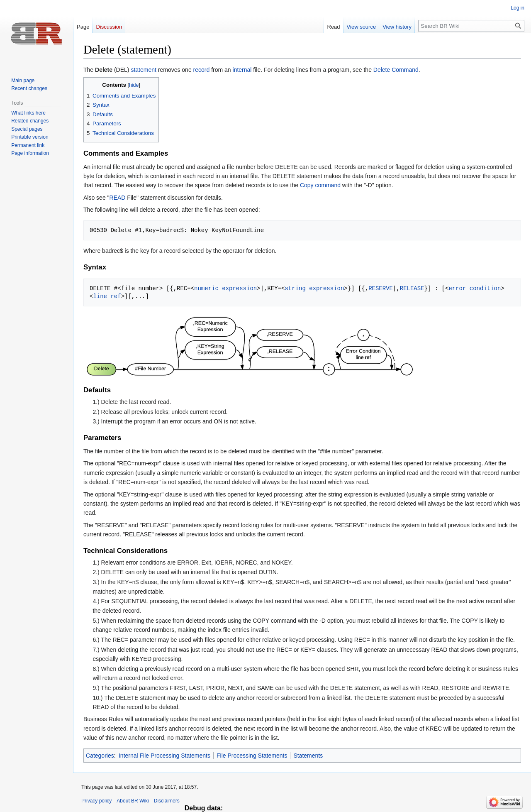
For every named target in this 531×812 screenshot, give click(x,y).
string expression (314, 288)
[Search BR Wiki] (471, 26)
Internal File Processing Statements (164, 756)
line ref (107, 296)
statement (143, 70)
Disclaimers (167, 801)
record (202, 70)
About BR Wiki (133, 801)
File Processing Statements (252, 756)
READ (118, 198)
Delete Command (396, 70)
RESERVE (381, 288)
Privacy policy (96, 801)
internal (242, 70)
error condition (475, 288)
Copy (307, 185)
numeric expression (225, 288)
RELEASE (412, 288)
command (328, 185)
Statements (308, 756)
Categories (100, 756)
